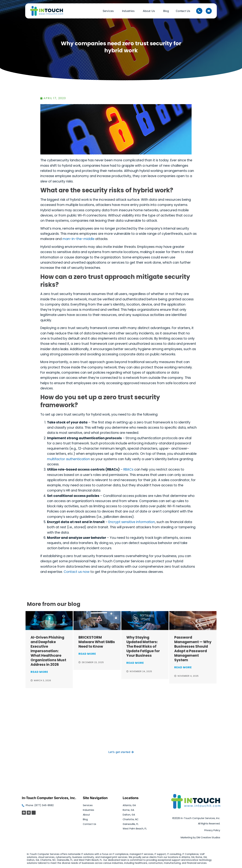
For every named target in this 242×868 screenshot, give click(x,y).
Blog (166, 11)
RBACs (128, 469)
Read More (39, 672)
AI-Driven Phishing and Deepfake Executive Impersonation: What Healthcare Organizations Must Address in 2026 (48, 651)
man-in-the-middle (78, 239)
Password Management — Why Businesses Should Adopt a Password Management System (193, 649)
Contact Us (183, 11)
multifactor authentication (68, 459)
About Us (150, 11)
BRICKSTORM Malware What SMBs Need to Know (97, 642)
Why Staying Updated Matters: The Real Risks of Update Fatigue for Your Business (143, 646)
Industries (129, 11)
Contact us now (77, 572)
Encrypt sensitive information (132, 522)
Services (109, 11)
